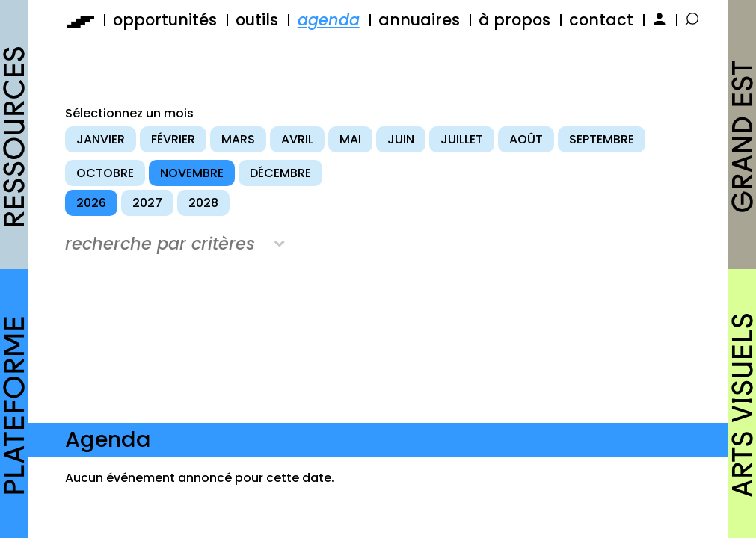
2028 (203, 203)
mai (350, 139)
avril (297, 139)
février (173, 139)
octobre (105, 173)
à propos (514, 20)
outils (257, 20)
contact (601, 20)
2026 (91, 203)
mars (238, 139)
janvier (101, 139)
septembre (602, 139)
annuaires (419, 20)
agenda (329, 20)
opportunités (165, 20)
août (526, 139)
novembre (192, 173)
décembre (280, 173)
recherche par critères (160, 244)
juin (401, 139)
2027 (147, 203)
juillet (462, 139)
